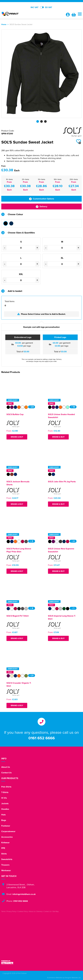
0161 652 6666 (42, 738)
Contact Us (6, 773)
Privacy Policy (11, 911)
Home (4, 24)
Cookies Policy (23, 911)
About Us (6, 767)
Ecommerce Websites (55, 978)
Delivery (41, 206)
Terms (3, 911)
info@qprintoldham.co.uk (24, 894)
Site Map (56, 911)
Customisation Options (42, 199)
